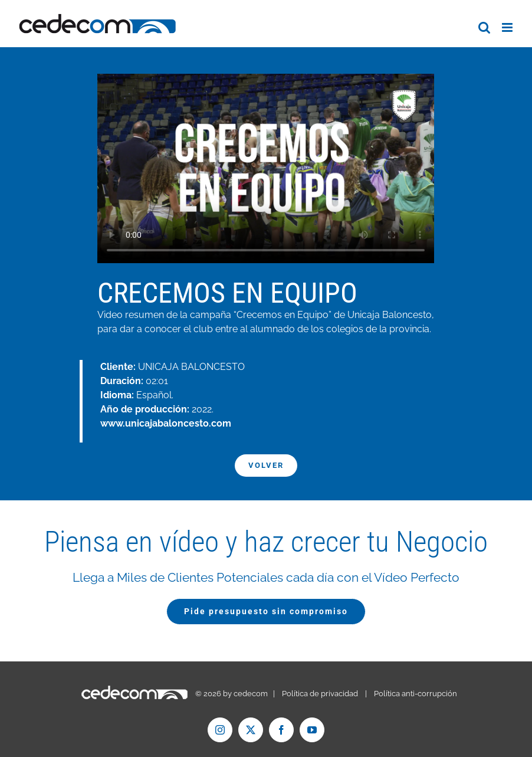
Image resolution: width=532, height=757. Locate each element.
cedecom (251, 694)
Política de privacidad (320, 694)
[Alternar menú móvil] (508, 27)
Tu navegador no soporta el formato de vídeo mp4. (266, 168)
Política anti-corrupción (416, 694)
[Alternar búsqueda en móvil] (484, 27)
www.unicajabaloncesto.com (166, 423)
